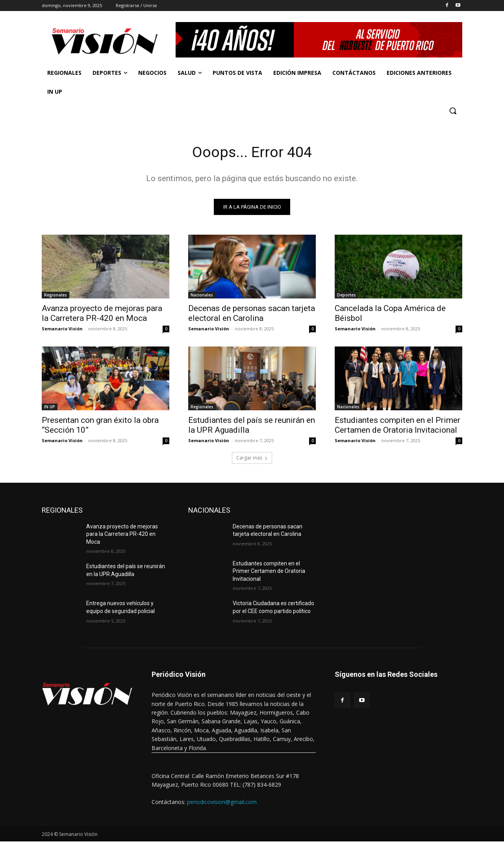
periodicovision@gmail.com (222, 803)
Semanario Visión (62, 330)
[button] (453, 111)
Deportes (346, 296)
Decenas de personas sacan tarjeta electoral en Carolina (252, 314)
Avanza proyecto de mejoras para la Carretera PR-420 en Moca (102, 314)
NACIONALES (209, 511)
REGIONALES (62, 511)
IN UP (50, 408)
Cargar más (252, 459)
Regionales (56, 296)
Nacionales (202, 296)
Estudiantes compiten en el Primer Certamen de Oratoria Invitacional (397, 426)
